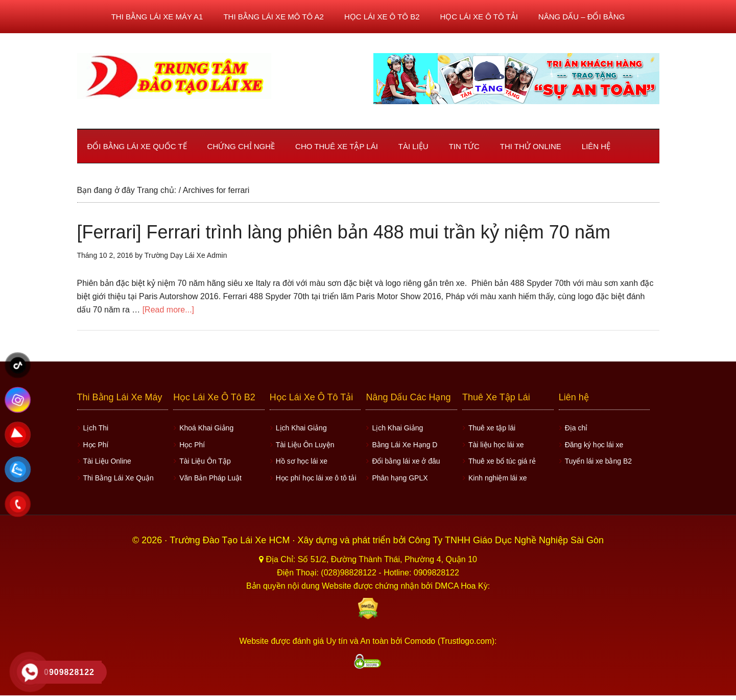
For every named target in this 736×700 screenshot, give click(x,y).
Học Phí (96, 445)
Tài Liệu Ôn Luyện (305, 445)
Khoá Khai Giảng (206, 428)
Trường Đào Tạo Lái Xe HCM (231, 540)
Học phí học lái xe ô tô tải (316, 478)
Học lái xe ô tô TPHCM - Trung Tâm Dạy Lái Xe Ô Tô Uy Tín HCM (174, 76)
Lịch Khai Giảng (301, 428)
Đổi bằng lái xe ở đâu (406, 461)
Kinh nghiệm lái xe (498, 478)
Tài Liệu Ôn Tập (205, 461)
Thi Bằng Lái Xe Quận (118, 478)
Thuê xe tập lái (492, 428)
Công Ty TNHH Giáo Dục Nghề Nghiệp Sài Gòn (506, 540)
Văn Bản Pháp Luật (210, 478)
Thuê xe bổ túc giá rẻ (502, 461)
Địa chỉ (576, 428)
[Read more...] (168, 310)
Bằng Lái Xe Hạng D (405, 445)
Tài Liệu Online (107, 461)
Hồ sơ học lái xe (302, 461)
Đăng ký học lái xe (594, 445)
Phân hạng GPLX (400, 478)
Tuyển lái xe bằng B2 (598, 461)
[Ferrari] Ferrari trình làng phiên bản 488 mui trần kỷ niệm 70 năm (344, 232)
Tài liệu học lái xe (496, 445)
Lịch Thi (96, 428)
